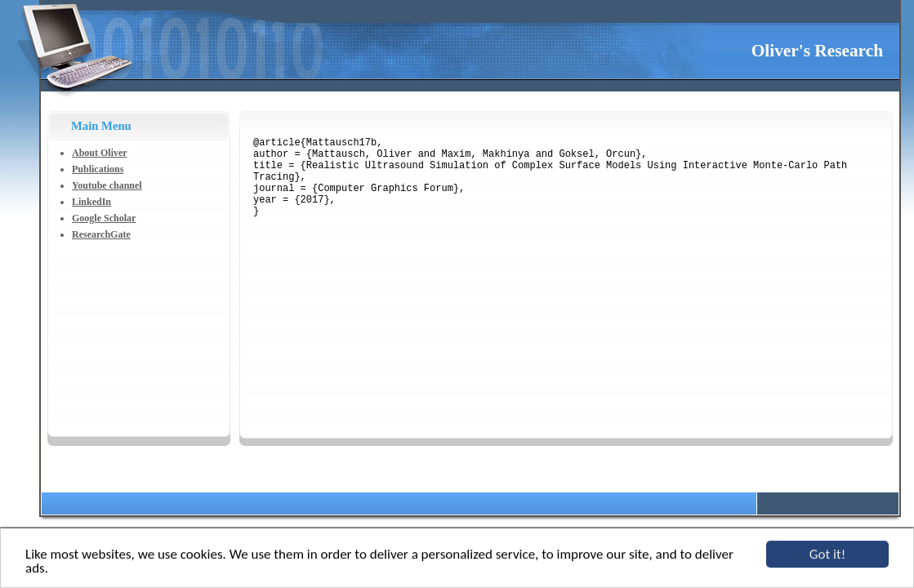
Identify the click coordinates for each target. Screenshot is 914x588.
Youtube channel (107, 185)
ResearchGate (101, 234)
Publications (98, 169)
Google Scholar (104, 218)
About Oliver (100, 153)
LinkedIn (91, 202)
